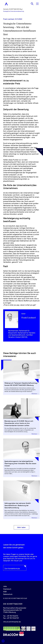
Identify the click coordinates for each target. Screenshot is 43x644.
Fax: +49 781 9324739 (11, 618)
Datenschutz (8, 594)
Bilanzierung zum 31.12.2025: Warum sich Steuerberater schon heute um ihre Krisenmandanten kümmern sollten (19, 423)
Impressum (7, 589)
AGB (5, 592)
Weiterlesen (35, 394)
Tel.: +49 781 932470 (11, 616)
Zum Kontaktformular (12, 569)
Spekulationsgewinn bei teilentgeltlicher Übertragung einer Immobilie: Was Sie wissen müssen (20, 464)
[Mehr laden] (21, 527)
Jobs (5, 586)
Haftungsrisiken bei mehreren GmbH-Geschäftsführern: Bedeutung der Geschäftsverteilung (18, 505)
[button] (3, 641)
